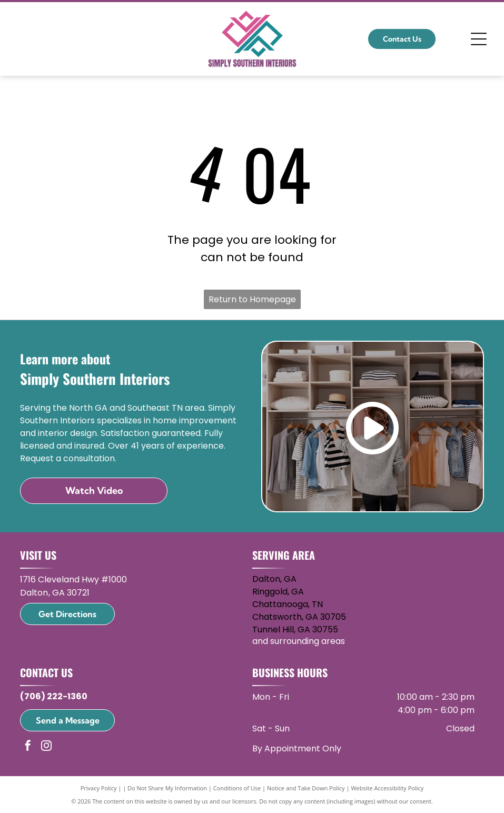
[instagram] (46, 747)
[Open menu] (479, 39)
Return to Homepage (252, 299)
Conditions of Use (237, 788)
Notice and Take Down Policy (306, 788)
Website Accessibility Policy (387, 788)
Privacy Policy (99, 788)
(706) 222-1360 (54, 696)
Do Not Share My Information (167, 788)
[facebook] (28, 747)
